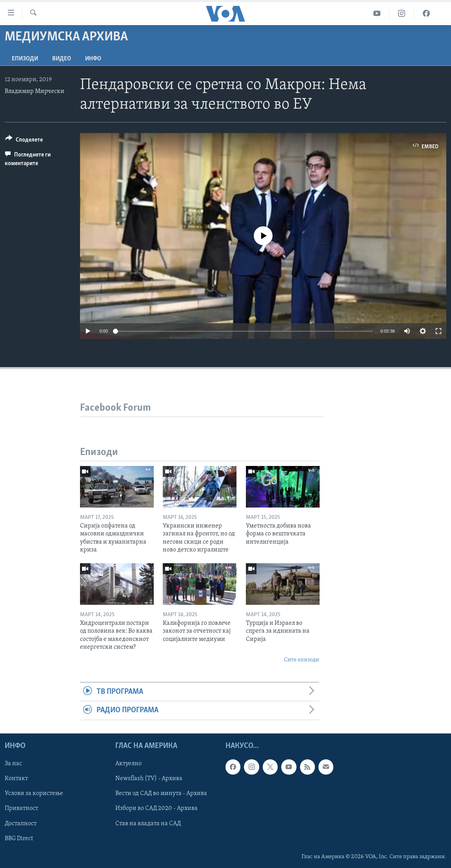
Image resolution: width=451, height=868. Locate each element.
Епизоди (25, 59)
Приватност (21, 808)
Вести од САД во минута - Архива (161, 793)
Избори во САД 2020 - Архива (156, 808)
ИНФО (93, 59)
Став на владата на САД (148, 823)
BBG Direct (19, 838)
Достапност (21, 823)
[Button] (24, 141)
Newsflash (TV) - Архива (149, 779)
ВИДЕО (62, 59)
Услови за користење (34, 793)
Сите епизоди (302, 660)
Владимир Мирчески (35, 91)
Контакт (16, 779)
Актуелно (128, 764)
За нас (13, 764)
